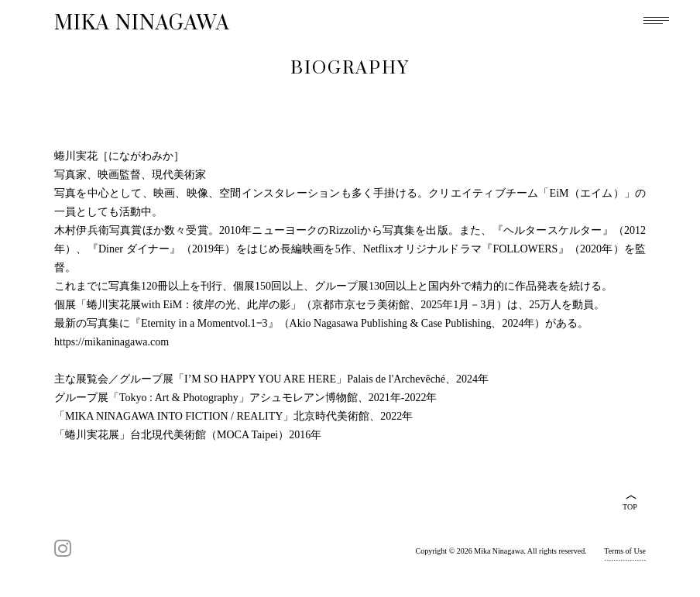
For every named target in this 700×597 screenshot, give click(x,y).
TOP (630, 507)
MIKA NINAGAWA (142, 24)
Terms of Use (625, 551)
